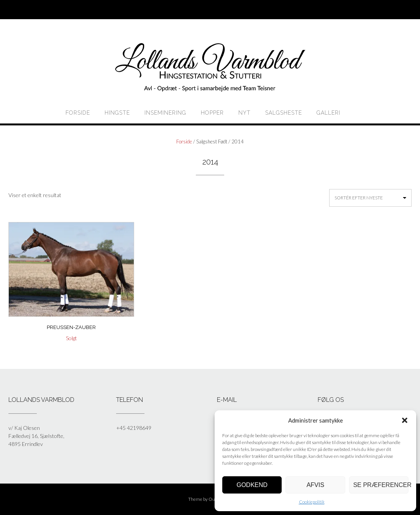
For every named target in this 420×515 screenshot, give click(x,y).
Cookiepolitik (312, 502)
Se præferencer (381, 485)
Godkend (252, 485)
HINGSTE (117, 113)
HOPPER (212, 113)
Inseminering (165, 113)
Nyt (244, 113)
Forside (78, 113)
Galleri (328, 113)
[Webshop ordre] (370, 198)
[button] (405, 420)
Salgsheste (284, 113)
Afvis (315, 485)
